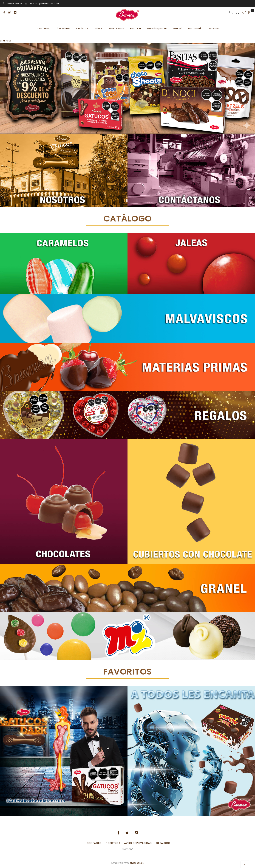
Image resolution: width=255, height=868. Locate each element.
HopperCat (137, 863)
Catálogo (163, 843)
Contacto (94, 843)
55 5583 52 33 (12, 3)
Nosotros (113, 843)
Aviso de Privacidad (138, 843)
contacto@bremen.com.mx (42, 3)
